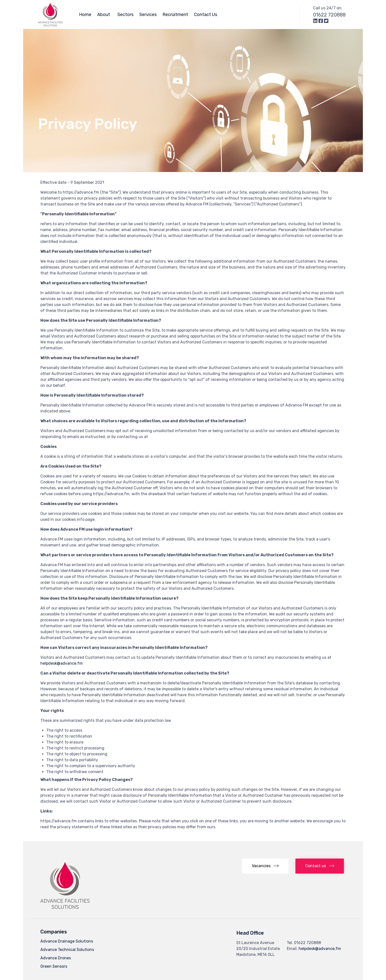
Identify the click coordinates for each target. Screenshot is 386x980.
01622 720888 (329, 15)
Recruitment (175, 15)
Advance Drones (56, 958)
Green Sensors (54, 966)
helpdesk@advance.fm (62, 663)
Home (85, 15)
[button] (265, 866)
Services (148, 15)
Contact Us (206, 15)
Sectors (125, 15)
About (104, 15)
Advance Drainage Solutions (67, 941)
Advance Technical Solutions (67, 950)
